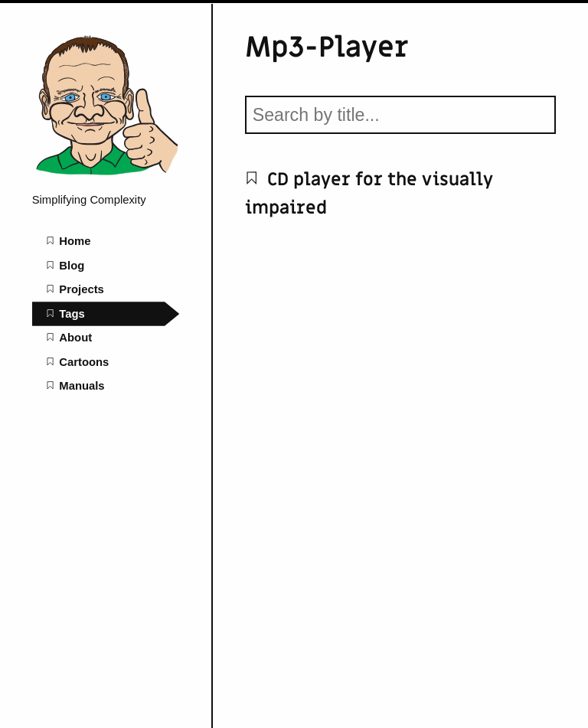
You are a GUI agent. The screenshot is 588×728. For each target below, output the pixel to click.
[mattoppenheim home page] (106, 175)
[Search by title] (401, 115)
